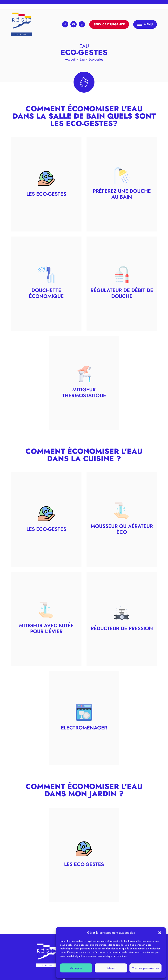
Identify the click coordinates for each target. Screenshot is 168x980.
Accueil (70, 59)
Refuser (111, 968)
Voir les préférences (145, 968)
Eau (82, 59)
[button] (160, 933)
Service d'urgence (109, 24)
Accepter (76, 968)
